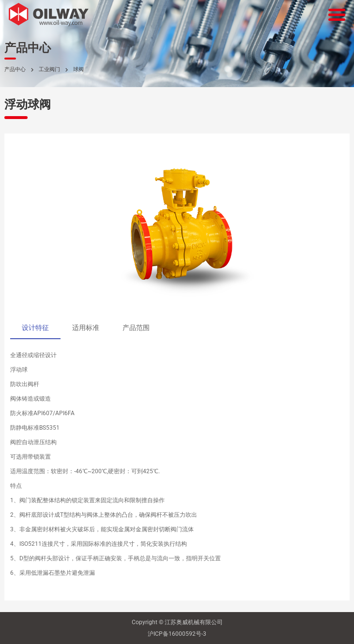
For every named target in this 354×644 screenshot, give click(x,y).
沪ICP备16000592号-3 (177, 634)
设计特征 (35, 328)
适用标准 (86, 328)
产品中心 (15, 69)
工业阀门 (49, 69)
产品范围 (136, 328)
